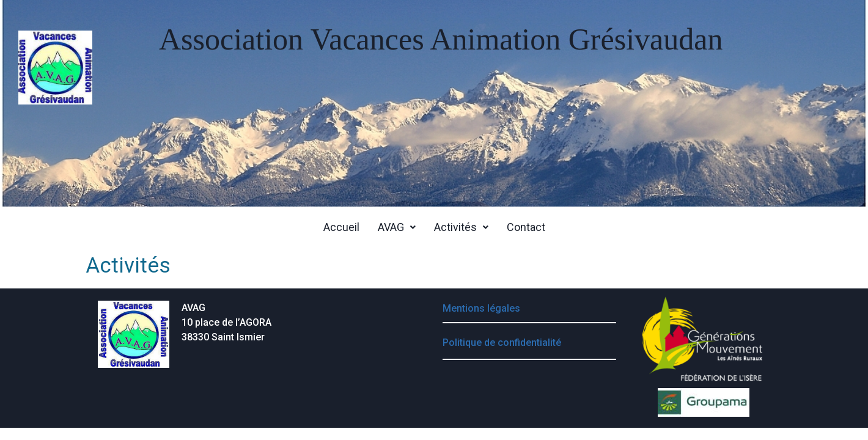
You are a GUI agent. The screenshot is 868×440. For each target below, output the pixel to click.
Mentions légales (481, 308)
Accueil (341, 227)
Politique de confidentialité (502, 343)
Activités (461, 227)
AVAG (397, 227)
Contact (526, 227)
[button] (397, 227)
